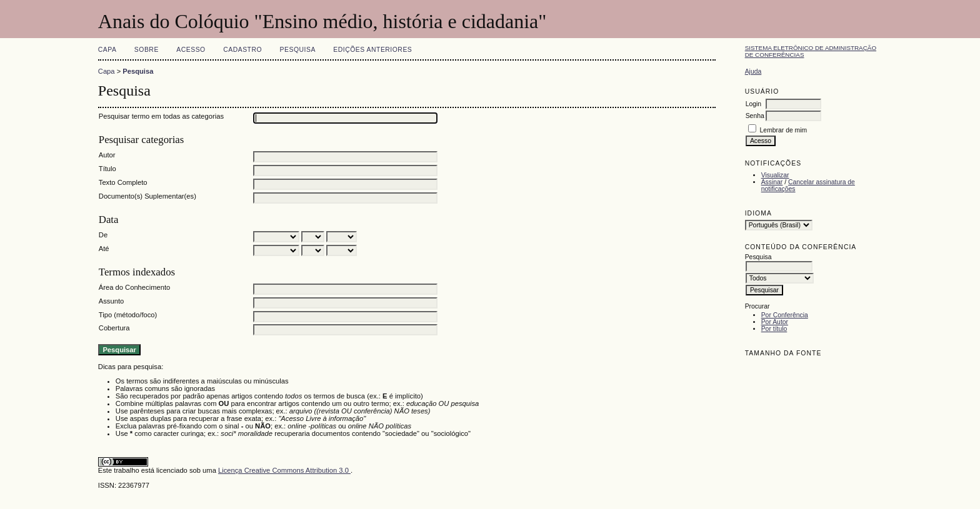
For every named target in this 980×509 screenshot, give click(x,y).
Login (753, 104)
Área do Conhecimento (134, 287)
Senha (755, 116)
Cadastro (242, 50)
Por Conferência (785, 315)
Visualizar (775, 175)
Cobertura (114, 328)
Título (107, 169)
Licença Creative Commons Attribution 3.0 (284, 470)
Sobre (147, 50)
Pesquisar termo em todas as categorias (161, 116)
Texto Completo (123, 182)
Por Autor (775, 322)
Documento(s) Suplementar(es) (147, 196)
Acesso (191, 50)
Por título (774, 329)
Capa (107, 50)
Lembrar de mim (784, 130)
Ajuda (753, 72)
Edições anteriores (372, 50)
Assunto (111, 301)
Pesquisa (298, 50)
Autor (107, 155)
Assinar (772, 182)
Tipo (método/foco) (128, 315)
